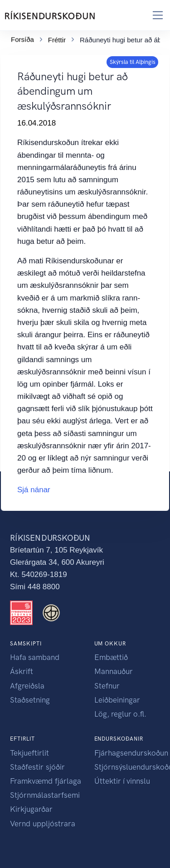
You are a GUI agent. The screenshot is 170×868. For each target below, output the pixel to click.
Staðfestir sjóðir (37, 767)
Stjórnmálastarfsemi (45, 795)
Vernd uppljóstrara (43, 824)
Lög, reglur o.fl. (120, 714)
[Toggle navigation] (158, 15)
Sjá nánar (34, 490)
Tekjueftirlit (29, 753)
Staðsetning (30, 700)
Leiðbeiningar (117, 700)
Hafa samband (35, 657)
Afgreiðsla (27, 686)
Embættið (111, 657)
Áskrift (22, 671)
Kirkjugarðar (31, 809)
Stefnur (107, 686)
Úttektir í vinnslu (122, 781)
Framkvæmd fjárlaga (46, 781)
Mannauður (114, 671)
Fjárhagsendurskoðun (131, 753)
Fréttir (57, 38)
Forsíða (22, 38)
